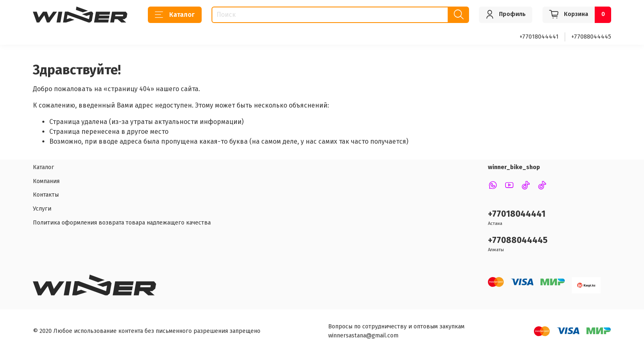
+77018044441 (539, 37)
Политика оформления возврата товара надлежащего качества (122, 223)
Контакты (46, 195)
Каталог (175, 15)
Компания (46, 181)
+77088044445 (591, 37)
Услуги (42, 209)
